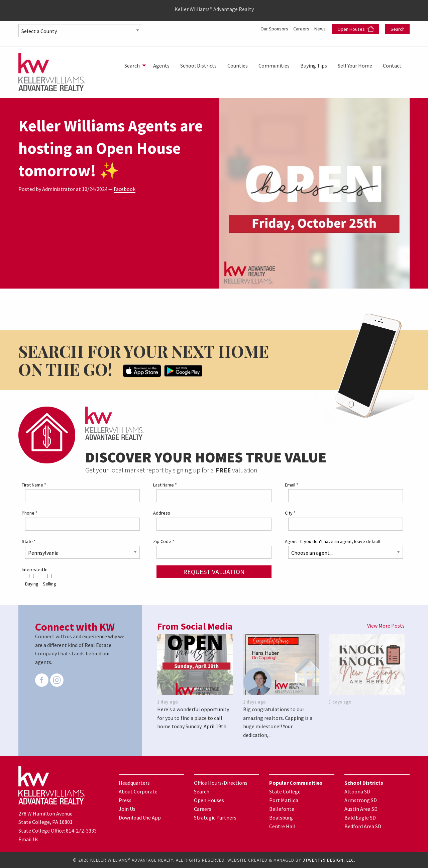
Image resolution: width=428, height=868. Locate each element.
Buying (32, 580)
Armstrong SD (361, 800)
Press (125, 800)
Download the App (140, 818)
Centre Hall (282, 826)
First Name (34, 485)
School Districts (198, 66)
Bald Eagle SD (360, 818)
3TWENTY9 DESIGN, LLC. (329, 860)
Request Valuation (214, 572)
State (29, 541)
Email (292, 485)
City (290, 513)
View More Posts (386, 626)
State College (285, 791)
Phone (30, 513)
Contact (392, 66)
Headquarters (134, 783)
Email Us (28, 839)
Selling (49, 580)
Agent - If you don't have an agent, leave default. (333, 541)
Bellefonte (282, 809)
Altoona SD (357, 791)
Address (162, 513)
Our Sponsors (269, 28)
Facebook (125, 189)
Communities (274, 66)
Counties (238, 66)
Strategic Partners (215, 818)
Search (398, 29)
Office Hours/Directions (221, 783)
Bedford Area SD (363, 826)
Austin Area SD (361, 809)
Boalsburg (281, 818)
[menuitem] (133, 66)
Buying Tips (314, 66)
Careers (299, 28)
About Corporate (138, 791)
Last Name (165, 485)
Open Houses (356, 29)
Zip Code (164, 541)
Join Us (127, 809)
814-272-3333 (81, 831)
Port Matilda (284, 800)
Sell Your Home (355, 66)
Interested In (35, 569)
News (320, 28)
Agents (161, 66)
